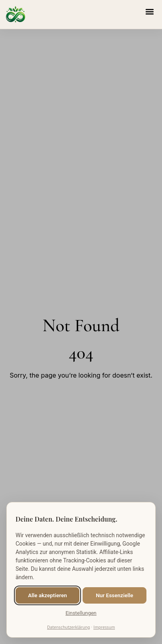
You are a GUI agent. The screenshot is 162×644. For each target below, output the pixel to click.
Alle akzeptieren (47, 595)
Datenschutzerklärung (68, 627)
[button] (149, 11)
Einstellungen (81, 613)
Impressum (104, 627)
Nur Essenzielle (114, 595)
